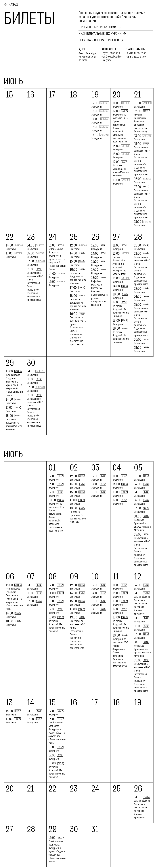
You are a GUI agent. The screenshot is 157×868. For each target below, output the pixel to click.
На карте (83, 60)
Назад (13, 4)
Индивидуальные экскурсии (100, 34)
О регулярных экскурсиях (98, 27)
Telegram (106, 60)
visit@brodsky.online (112, 57)
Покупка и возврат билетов (99, 40)
